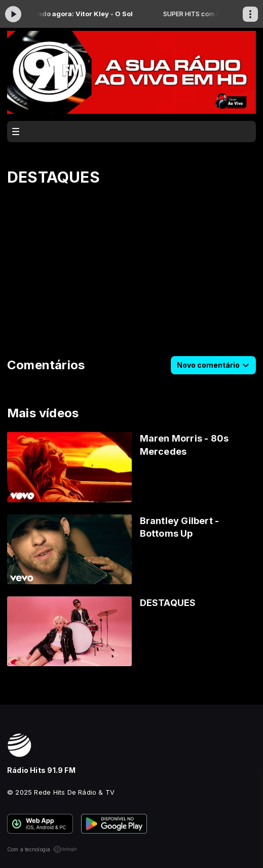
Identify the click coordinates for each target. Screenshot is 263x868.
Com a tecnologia (42, 849)
